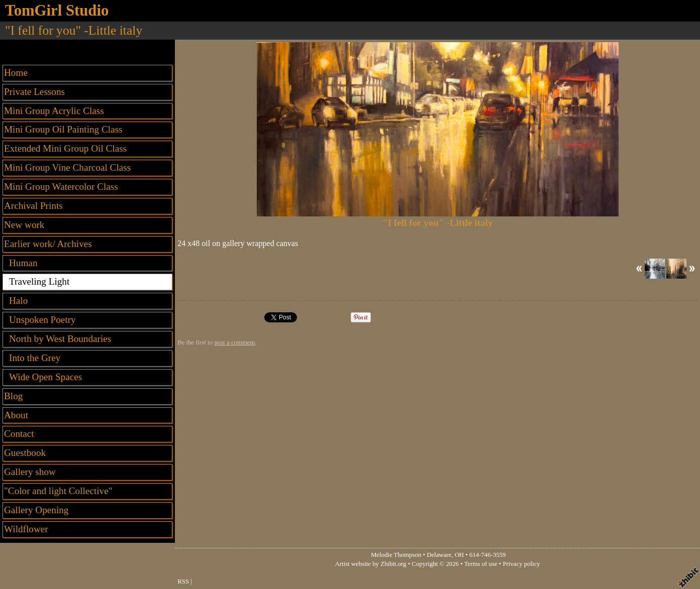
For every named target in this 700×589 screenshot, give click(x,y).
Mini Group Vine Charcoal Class (67, 167)
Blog (13, 396)
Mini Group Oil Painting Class (63, 129)
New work (24, 225)
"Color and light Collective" (58, 491)
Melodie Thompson (396, 555)
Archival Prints (33, 206)
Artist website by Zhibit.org (371, 564)
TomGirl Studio (57, 11)
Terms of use (481, 564)
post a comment (234, 342)
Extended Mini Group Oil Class (65, 148)
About (16, 415)
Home (16, 73)
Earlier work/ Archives (48, 244)
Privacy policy (521, 564)
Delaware (439, 555)
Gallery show (30, 472)
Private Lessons (34, 92)
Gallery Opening (36, 510)
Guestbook (25, 453)
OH (459, 555)
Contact (19, 434)
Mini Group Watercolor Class (61, 187)
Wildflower (26, 529)
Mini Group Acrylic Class (54, 111)
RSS (183, 581)
